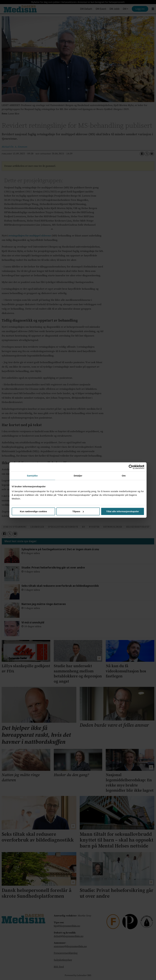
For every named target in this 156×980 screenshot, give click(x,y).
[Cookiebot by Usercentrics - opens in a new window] (131, 467)
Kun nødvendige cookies (34, 511)
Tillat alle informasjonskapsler (123, 511)
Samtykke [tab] (32, 476)
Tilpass (78, 511)
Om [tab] (124, 476)
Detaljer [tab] (78, 476)
